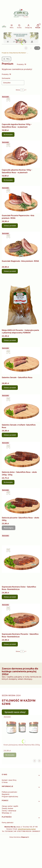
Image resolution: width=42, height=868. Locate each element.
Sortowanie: (6, 78)
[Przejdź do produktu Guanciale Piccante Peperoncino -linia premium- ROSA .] (21, 200)
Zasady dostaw (7, 808)
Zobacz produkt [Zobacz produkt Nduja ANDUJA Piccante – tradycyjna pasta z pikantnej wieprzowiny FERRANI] (10, 340)
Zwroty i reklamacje (9, 811)
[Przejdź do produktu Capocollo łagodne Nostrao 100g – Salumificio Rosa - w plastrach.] (21, 108)
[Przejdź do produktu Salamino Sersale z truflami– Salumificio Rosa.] (21, 408)
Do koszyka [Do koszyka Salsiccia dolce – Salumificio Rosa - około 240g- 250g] (8, 482)
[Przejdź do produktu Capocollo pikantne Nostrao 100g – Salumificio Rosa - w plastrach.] (21, 154)
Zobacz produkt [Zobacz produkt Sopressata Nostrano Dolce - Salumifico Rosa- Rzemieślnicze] (10, 597)
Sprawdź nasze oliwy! (15, 712)
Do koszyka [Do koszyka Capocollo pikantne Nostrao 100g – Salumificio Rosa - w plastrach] (8, 180)
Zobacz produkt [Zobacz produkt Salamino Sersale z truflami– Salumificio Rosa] (10, 435)
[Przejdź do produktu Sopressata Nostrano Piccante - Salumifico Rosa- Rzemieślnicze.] (21, 617)
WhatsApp (6, 813)
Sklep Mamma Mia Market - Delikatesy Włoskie (15, 53)
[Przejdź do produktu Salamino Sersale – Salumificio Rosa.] (21, 361)
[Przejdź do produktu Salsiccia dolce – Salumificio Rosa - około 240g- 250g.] (21, 455)
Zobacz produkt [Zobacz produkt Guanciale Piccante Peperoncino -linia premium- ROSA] (10, 226)
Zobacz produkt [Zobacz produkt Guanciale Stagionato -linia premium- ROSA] (10, 271)
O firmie (5, 782)
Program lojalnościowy (10, 796)
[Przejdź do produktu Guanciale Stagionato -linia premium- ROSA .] (21, 245)
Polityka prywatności (9, 792)
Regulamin (6, 794)
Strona (18, 90)
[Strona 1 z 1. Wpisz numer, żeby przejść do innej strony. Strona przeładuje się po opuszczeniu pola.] (22, 90)
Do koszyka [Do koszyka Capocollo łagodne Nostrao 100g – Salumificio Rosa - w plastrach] (8, 134)
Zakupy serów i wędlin (10, 806)
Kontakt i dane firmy (9, 780)
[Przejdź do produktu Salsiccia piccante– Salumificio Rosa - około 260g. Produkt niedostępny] (21, 502)
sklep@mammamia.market (27, 829)
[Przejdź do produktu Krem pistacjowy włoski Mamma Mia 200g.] (22, 729)
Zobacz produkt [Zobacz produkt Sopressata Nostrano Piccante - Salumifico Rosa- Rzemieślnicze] (10, 644)
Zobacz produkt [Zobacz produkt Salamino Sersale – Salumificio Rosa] (10, 388)
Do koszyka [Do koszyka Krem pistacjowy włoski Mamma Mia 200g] (10, 755)
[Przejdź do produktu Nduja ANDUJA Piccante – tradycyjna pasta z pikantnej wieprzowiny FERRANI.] (21, 303)
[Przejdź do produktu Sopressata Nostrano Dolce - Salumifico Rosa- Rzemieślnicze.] (21, 559)
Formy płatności (8, 822)
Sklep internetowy (18, 837)
